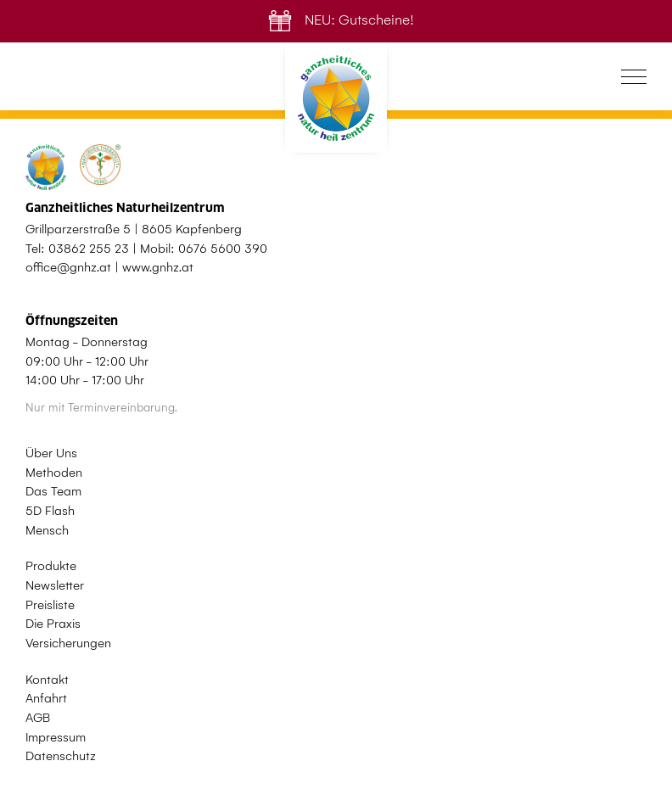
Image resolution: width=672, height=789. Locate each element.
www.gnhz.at (158, 267)
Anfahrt (46, 698)
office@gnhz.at (68, 267)
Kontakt (47, 680)
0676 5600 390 (223, 249)
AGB (38, 718)
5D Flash (50, 511)
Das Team (53, 491)
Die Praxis (53, 624)
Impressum (56, 737)
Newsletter (55, 585)
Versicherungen (68, 643)
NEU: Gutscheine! (336, 20)
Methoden (54, 473)
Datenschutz (61, 756)
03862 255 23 (89, 249)
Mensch (47, 530)
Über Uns (51, 453)
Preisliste (50, 605)
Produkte (51, 566)
